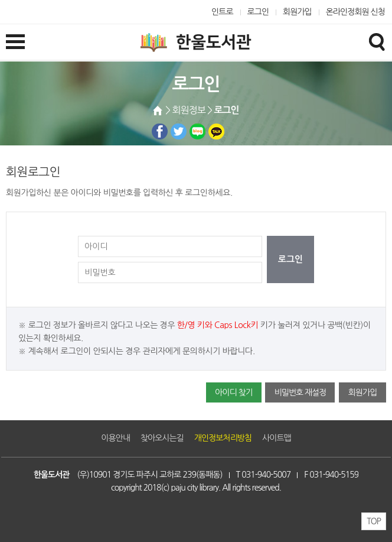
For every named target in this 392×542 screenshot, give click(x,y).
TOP (374, 521)
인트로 (222, 12)
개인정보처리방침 (223, 438)
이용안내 (115, 438)
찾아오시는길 (162, 438)
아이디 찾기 (234, 392)
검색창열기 (377, 41)
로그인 (258, 12)
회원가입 (297, 12)
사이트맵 (277, 438)
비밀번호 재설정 (300, 392)
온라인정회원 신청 (355, 12)
